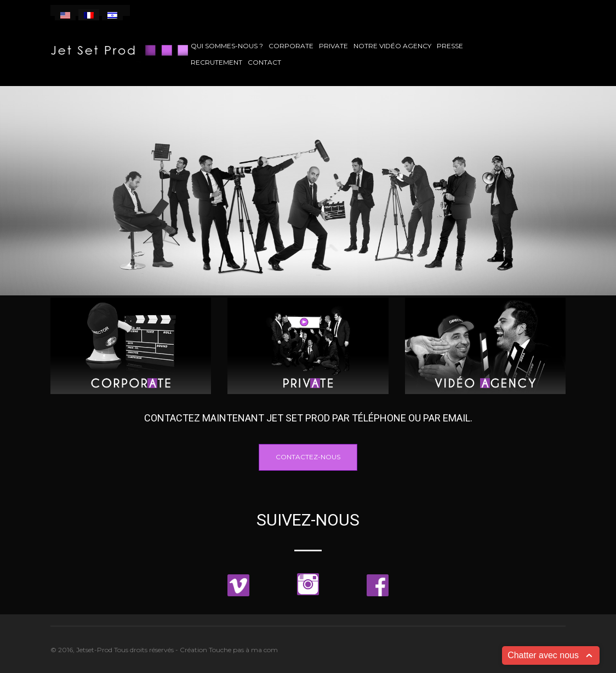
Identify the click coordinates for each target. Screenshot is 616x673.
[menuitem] (65, 15)
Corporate (291, 46)
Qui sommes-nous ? (227, 46)
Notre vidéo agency (392, 46)
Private (333, 46)
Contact (264, 62)
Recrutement (216, 62)
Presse (450, 46)
